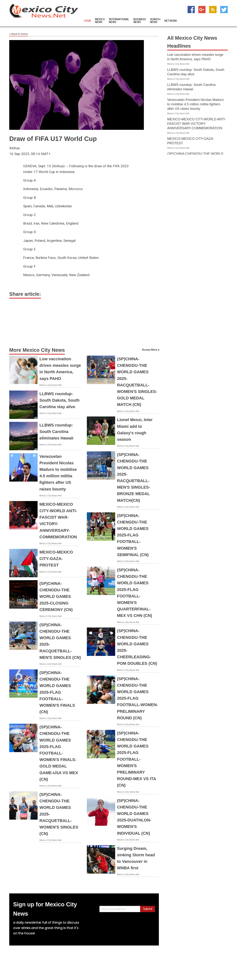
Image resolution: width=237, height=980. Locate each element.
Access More (150, 350)
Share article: (25, 294)
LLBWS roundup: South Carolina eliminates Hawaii (56, 432)
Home (88, 21)
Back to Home (19, 34)
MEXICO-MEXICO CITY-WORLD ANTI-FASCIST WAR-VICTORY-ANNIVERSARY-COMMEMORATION (196, 124)
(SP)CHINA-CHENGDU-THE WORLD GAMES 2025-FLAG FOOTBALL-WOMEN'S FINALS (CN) (57, 692)
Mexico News (100, 21)
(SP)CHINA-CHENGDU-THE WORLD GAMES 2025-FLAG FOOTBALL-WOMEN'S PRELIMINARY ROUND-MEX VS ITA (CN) (136, 759)
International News (119, 21)
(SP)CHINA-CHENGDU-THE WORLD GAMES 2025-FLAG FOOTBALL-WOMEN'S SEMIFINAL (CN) (133, 535)
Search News (155, 21)
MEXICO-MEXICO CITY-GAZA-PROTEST (56, 559)
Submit (148, 909)
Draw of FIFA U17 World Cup (53, 139)
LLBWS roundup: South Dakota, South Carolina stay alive (59, 400)
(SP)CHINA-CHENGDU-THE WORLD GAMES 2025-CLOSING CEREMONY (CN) (56, 597)
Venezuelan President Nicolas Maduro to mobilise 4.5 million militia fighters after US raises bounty (195, 104)
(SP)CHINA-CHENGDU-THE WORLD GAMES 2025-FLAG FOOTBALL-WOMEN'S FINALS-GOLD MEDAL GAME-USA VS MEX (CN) (59, 753)
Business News (140, 21)
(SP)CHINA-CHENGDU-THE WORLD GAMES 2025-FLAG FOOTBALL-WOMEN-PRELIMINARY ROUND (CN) (137, 698)
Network (171, 21)
